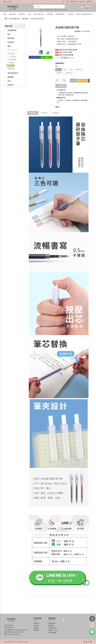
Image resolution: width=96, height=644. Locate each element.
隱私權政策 (52, 623)
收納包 (61, 10)
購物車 (90, 2)
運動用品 (11, 67)
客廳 (9, 46)
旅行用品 (11, 53)
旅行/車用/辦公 (15, 19)
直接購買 (74, 80)
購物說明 (56, 113)
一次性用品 (12, 56)
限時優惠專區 (12, 30)
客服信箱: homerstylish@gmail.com (16, 630)
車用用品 (11, 62)
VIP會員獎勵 (52, 632)
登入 (64, 2)
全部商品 (10, 84)
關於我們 (36, 623)
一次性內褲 (56, 10)
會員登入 (51, 630)
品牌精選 (10, 76)
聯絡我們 (36, 630)
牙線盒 (41, 10)
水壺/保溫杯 (12, 59)
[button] (51, 52)
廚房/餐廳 (11, 38)
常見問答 (74, 2)
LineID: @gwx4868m (12, 634)
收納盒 (65, 10)
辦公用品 (25, 19)
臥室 (9, 34)
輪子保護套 (46, 10)
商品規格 (44, 113)
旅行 (51, 10)
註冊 (68, 2)
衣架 (9, 80)
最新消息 (82, 2)
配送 (61, 86)
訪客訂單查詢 (52, 628)
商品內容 (33, 113)
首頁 (6, 19)
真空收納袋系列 (13, 72)
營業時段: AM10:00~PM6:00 (14, 632)
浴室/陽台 (11, 42)
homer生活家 (8, 641)
